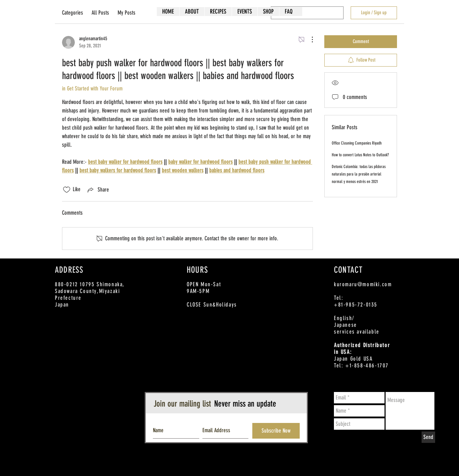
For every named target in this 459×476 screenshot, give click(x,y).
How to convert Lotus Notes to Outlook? (360, 155)
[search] (307, 13)
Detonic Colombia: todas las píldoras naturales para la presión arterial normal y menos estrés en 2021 (359, 174)
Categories (73, 13)
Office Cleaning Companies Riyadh (357, 143)
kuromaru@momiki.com (363, 284)
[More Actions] (309, 40)
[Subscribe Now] (276, 431)
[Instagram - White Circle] (437, 34)
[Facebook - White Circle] (412, 34)
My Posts (127, 13)
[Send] (428, 437)
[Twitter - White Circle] (424, 34)
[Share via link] (98, 190)
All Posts (100, 13)
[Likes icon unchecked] (67, 190)
